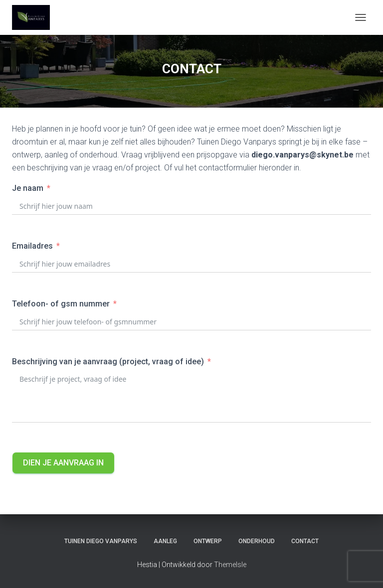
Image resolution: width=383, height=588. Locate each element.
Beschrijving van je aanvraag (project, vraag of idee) (108, 362)
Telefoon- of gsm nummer (61, 304)
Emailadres (32, 246)
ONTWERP (208, 541)
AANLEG (165, 541)
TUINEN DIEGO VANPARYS (101, 541)
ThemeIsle (230, 565)
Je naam (28, 188)
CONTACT (305, 541)
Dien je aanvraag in (63, 463)
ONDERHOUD (257, 541)
